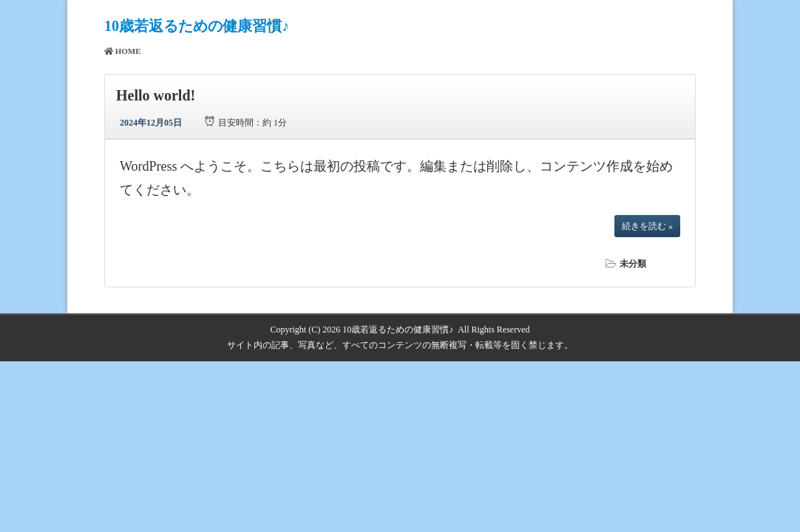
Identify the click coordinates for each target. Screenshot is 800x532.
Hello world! (156, 95)
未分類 (633, 264)
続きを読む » (647, 226)
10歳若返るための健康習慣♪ (197, 26)
